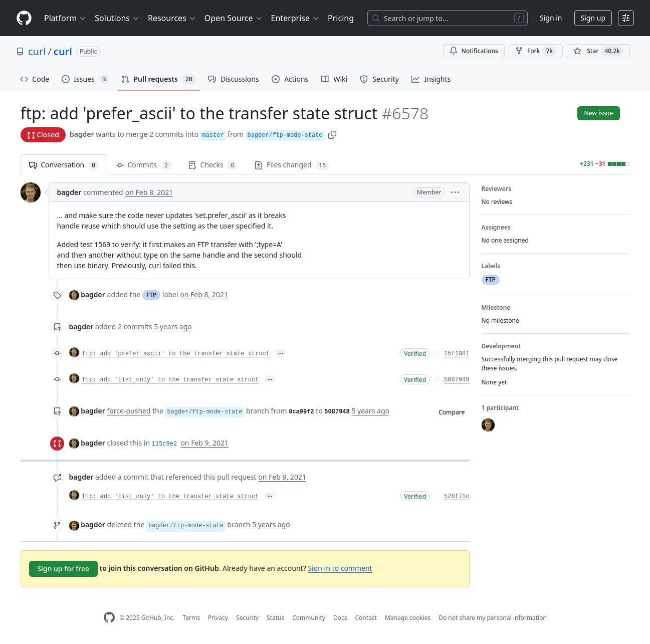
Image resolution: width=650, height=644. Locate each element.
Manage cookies (408, 618)
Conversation (64, 165)
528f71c (457, 497)
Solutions (117, 18)
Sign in (551, 18)
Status (275, 618)
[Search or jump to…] (448, 18)
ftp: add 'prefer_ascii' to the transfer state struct (176, 354)
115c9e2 (164, 444)
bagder (82, 134)
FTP (151, 295)
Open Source (234, 18)
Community (309, 618)
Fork (536, 51)
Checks (213, 165)
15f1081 (457, 354)
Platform (65, 18)
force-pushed (129, 411)
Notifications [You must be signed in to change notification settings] (474, 51)
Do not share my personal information (493, 618)
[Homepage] (24, 18)
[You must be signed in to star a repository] (598, 51)
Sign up (593, 18)
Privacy (218, 618)
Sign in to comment (340, 568)
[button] (332, 134)
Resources (172, 18)
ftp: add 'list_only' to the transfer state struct (171, 380)
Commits (144, 165)
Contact (366, 618)
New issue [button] (598, 113)
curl (37, 51)
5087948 (457, 380)
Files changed (292, 165)
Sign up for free (64, 569)
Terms (191, 618)
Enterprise (295, 18)
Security (247, 618)
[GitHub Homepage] (109, 618)
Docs (340, 618)
